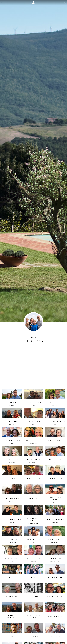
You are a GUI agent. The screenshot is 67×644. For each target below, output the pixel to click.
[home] (33, 3)
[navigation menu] (2, 3)
